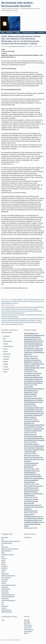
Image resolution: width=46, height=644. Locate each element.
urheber (19, 301)
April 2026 (27, 622)
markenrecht (5, 574)
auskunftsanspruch (7, 543)
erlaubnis (32, 299)
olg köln (3, 583)
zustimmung (15, 303)
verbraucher (5, 606)
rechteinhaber (14, 301)
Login (3, 620)
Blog (3, 33)
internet (3, 564)
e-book (25, 299)
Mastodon (6, 359)
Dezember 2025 (29, 629)
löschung (4, 570)
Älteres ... (27, 633)
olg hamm (4, 581)
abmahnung (5, 537)
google (3, 560)
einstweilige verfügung (8, 555)
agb (2, 539)
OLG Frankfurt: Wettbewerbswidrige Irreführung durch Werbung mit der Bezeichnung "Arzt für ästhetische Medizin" (34, 391)
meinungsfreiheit (6, 577)
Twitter (5, 372)
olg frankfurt (5, 579)
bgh (2, 545)
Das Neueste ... (29, 631)
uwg (2, 604)
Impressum (10, 33)
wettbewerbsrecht (6, 610)
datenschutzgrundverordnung (10, 549)
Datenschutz (7, 354)
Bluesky (6, 362)
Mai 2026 (27, 620)
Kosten (5, 349)
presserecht (5, 587)
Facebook (6, 369)
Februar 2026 (28, 626)
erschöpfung (38, 299)
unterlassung (5, 593)
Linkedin (6, 367)
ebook (28, 299)
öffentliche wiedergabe (17, 299)
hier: (26, 288)
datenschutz (5, 547)
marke (3, 572)
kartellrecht (4, 568)
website (3, 303)
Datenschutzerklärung (29, 33)
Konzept (6, 344)
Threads (6, 364)
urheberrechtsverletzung (34, 301)
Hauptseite (41, 33)
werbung (4, 608)
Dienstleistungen (8, 346)
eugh (43, 299)
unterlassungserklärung (8, 597)
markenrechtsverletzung (8, 576)
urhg (3, 602)
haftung (3, 562)
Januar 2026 (28, 628)
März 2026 (27, 624)
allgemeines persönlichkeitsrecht (11, 541)
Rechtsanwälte (8, 341)
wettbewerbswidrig (7, 612)
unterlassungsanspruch (8, 595)
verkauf (42, 301)
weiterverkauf (8, 303)
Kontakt (18, 33)
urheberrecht (25, 301)
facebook (4, 558)
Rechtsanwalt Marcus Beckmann (17, 46)
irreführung (4, 566)
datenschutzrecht (6, 551)
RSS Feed (28, 537)
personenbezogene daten (9, 585)
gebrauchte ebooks (6, 301)
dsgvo (3, 553)
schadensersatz (6, 589)
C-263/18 (4, 53)
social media (5, 591)
